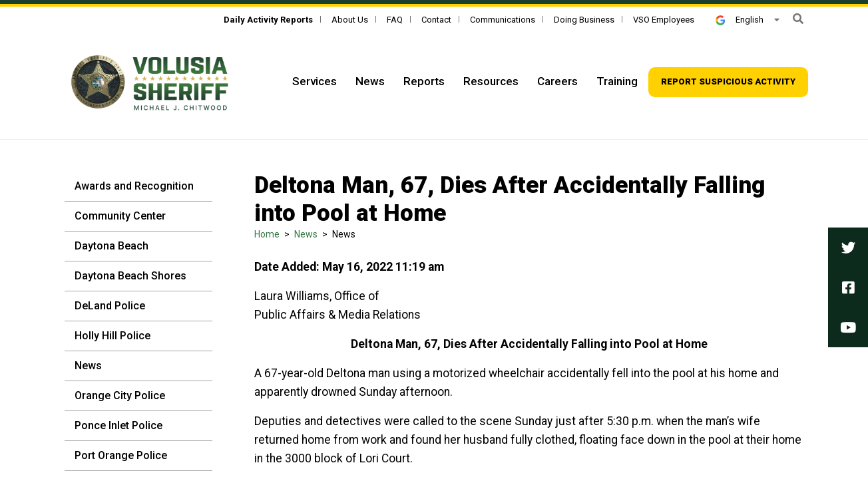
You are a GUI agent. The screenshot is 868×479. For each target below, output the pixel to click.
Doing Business (584, 20)
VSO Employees (664, 20)
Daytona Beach (111, 246)
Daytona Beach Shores (130, 276)
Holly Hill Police (112, 336)
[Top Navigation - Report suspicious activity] (728, 82)
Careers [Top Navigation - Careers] (557, 81)
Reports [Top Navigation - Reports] (424, 81)
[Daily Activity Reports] (268, 20)
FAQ (395, 20)
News (88, 366)
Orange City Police (120, 396)
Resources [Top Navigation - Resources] (491, 81)
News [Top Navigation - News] (370, 81)
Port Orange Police (121, 455)
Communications (503, 20)
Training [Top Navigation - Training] (617, 81)
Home (267, 234)
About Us (350, 20)
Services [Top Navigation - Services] (315, 81)
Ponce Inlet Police (118, 425)
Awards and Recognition (134, 186)
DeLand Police (110, 306)
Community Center (120, 216)
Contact (436, 20)
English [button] (740, 20)
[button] (798, 19)
